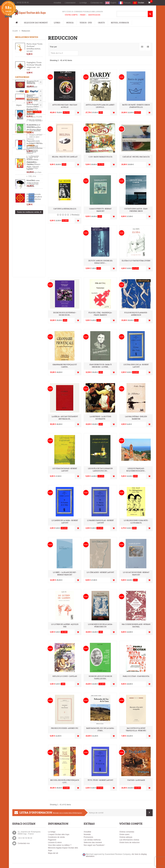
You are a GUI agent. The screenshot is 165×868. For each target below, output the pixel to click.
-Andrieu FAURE (24, 305)
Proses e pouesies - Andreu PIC (65, 728)
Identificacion (94, 15)
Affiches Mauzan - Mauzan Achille (65, 106)
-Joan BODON (23, 317)
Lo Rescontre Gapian (25, 380)
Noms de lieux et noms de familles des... (100, 677)
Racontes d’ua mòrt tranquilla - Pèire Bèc (136, 729)
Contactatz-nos (97, 3)
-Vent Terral (22, 361)
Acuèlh (15, 31)
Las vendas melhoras (92, 840)
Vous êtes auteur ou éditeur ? (60, 845)
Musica (70, 23)
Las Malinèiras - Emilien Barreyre (136, 418)
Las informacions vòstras (129, 840)
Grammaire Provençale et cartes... (65, 366)
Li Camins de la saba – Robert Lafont (65, 522)
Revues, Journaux (120, 23)
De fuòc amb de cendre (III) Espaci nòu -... (100, 262)
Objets (101, 23)
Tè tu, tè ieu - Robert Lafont (100, 780)
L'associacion (70, 3)
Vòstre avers (124, 834)
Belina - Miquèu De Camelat (65, 157)
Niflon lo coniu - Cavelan (65, 676)
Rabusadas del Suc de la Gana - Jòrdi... (100, 729)
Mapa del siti (53, 853)
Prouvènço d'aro (23, 392)
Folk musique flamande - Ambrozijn (136, 314)
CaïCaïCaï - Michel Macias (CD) (136, 157)
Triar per (53, 47)
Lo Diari (20, 400)
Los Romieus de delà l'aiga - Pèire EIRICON (100, 626)
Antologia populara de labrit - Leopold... (100, 106)
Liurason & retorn (55, 842)
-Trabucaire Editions (25, 357)
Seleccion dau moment (36, 23)
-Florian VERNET (24, 309)
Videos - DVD (86, 23)
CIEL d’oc (21, 396)
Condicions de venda (56, 837)
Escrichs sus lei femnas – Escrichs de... (65, 314)
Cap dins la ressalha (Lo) (65, 209)
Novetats (87, 834)
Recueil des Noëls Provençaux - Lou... (65, 781)
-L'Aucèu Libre (23, 349)
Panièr (83, 15)
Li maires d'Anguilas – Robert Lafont (100, 522)
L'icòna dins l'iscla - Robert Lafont (136, 366)
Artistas (21, 299)
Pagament (52, 840)
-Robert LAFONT (24, 321)
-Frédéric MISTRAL (25, 313)
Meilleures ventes (27, 37)
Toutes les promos (22, 290)
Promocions (88, 837)
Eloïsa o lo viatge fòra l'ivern (136, 261)
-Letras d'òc (22, 353)
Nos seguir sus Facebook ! (94, 845)
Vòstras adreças (126, 837)
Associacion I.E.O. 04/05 (27, 376)
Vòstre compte (71, 15)
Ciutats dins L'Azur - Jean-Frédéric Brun (136, 210)
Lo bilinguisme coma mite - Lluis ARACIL (136, 522)
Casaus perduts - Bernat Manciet (100, 210)
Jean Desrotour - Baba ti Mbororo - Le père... (100, 366)
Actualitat (57, 3)
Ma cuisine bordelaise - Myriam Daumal (136, 626)
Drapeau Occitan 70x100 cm (34, 83)
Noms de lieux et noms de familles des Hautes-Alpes (34, 128)
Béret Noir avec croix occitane (33, 182)
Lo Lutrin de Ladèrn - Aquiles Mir (65, 626)
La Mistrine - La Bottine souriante (100, 418)
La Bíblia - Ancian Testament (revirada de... (65, 418)
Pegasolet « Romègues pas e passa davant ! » (33, 98)
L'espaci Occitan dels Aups (59, 834)
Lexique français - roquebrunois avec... (136, 470)
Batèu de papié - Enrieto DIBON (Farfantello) (33, 277)
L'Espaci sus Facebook (26, 404)
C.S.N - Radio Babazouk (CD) (100, 157)
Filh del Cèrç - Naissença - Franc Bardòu (100, 314)
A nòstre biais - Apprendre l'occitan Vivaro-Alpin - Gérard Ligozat (34, 165)
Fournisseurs (23, 339)
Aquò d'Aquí (22, 388)
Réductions (22, 269)
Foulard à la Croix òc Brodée (34, 113)
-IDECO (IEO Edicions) (26, 345)
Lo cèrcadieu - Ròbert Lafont (100, 572)
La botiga (83, 3)
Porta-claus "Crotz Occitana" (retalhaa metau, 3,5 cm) (34, 48)
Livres (57, 23)
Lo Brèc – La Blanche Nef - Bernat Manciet (65, 574)
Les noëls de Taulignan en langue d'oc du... (100, 470)
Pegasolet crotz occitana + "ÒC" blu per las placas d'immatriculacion (35, 145)
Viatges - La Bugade (136, 780)
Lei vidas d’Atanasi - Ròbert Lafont (65, 470)
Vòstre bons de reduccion (129, 842)
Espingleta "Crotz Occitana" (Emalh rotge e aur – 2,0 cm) (34, 67)
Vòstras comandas (127, 832)
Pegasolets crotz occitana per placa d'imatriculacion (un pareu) (34, 199)
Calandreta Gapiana (25, 384)
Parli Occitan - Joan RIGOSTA (136, 676)
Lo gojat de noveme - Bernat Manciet (136, 574)
